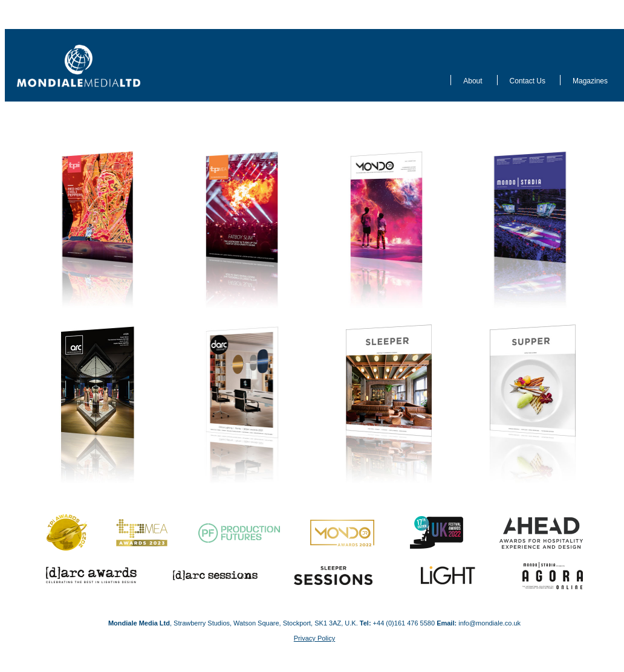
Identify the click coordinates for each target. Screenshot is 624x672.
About (473, 81)
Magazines (590, 81)
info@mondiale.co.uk (489, 623)
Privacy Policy (314, 638)
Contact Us (528, 81)
